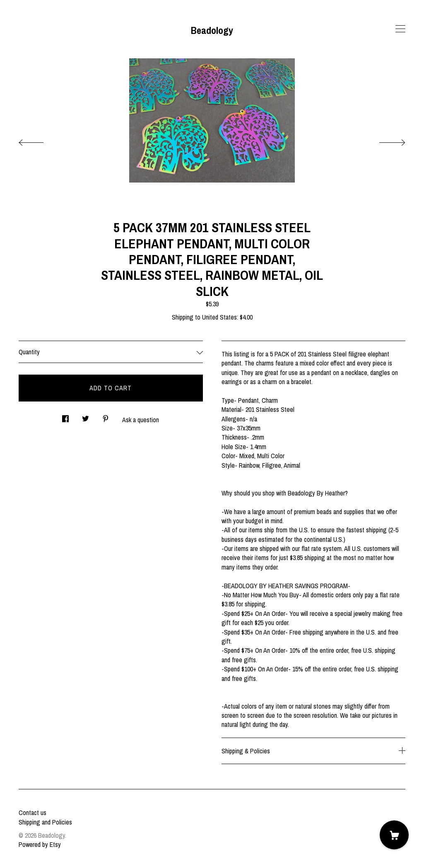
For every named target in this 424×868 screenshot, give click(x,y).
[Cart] (394, 835)
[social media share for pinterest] (106, 417)
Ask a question (141, 420)
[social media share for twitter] (86, 417)
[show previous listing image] (39, 140)
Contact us (33, 813)
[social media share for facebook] (65, 417)
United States (219, 317)
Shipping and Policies (45, 822)
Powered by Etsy (40, 844)
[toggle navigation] (400, 29)
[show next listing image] (385, 140)
